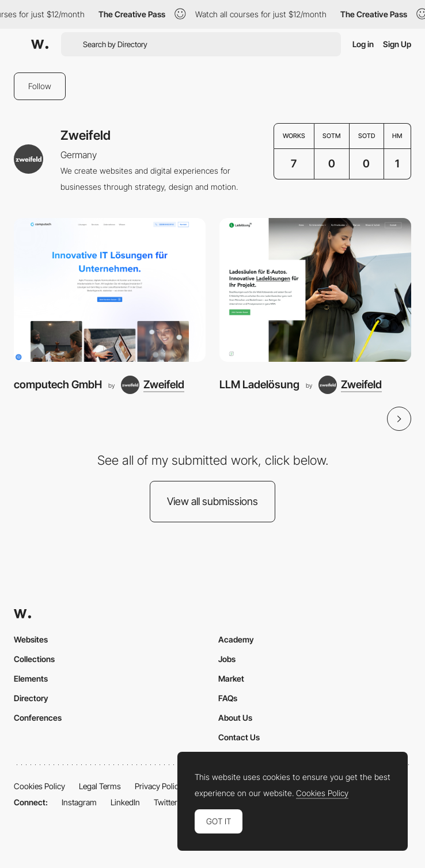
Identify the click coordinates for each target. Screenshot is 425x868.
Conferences (38, 718)
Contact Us (239, 737)
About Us (235, 718)
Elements (31, 678)
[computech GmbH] (110, 290)
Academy (236, 639)
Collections (34, 659)
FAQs (228, 698)
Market (231, 678)
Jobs (227, 659)
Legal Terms (100, 786)
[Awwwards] (40, 44)
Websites (31, 639)
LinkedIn (125, 802)
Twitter (166, 802)
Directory (31, 698)
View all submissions (212, 501)
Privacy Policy (159, 786)
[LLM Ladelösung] (315, 290)
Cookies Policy (39, 786)
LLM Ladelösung (259, 385)
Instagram (79, 802)
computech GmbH (58, 385)
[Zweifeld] (153, 385)
